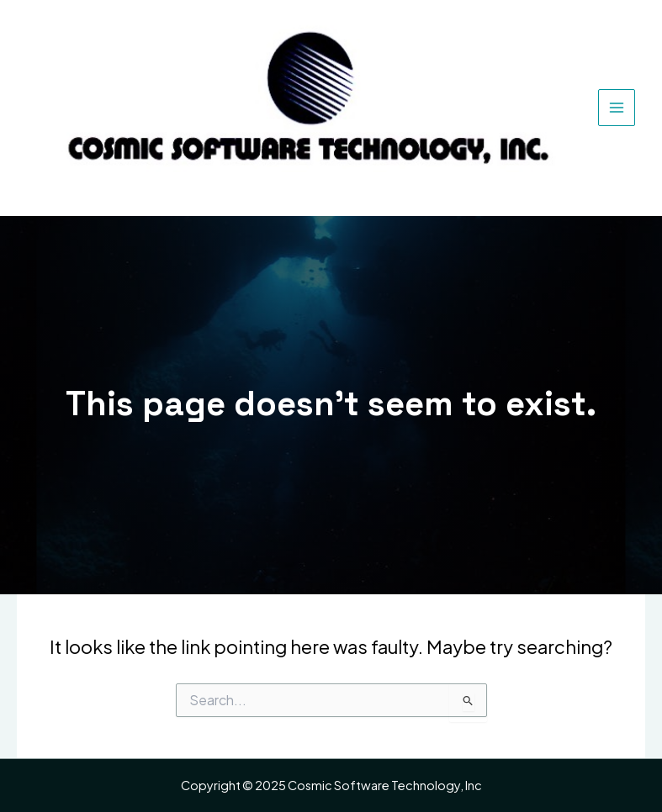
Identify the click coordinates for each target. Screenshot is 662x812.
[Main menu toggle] (617, 108)
